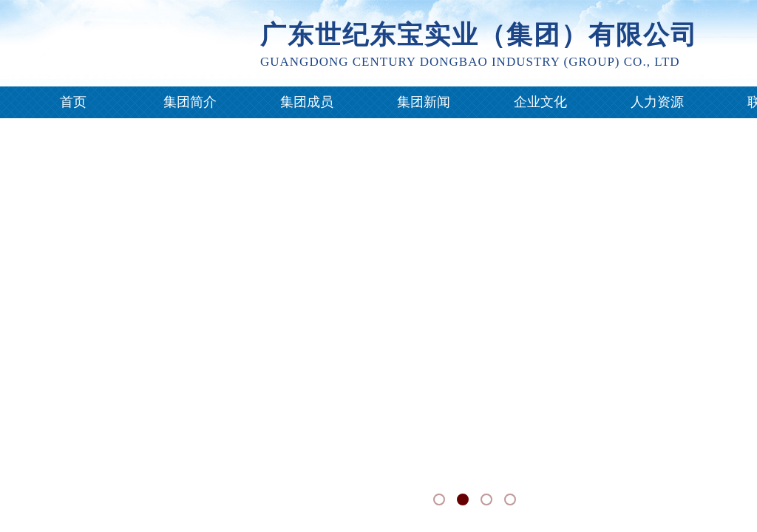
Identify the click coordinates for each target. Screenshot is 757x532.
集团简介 (190, 102)
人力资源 (657, 102)
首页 (73, 102)
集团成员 (307, 102)
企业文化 (540, 102)
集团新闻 (424, 102)
